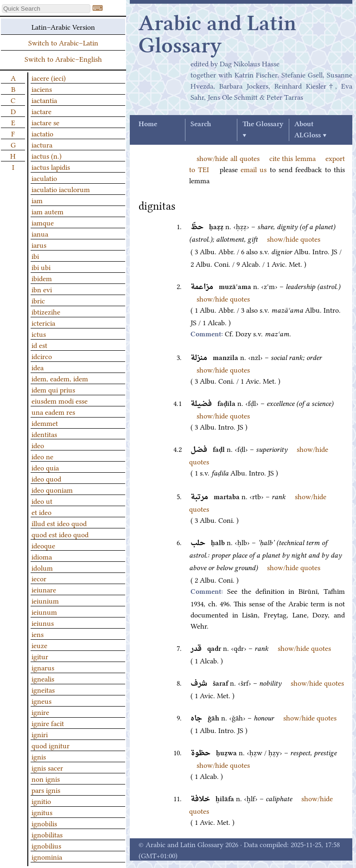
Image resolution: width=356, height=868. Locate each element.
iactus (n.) (47, 155)
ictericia (43, 322)
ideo (38, 445)
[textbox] (46, 9)
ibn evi (42, 289)
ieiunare (44, 589)
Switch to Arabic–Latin (63, 42)
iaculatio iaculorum (61, 189)
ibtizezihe (46, 311)
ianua (40, 233)
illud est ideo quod (59, 523)
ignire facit (48, 723)
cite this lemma (293, 158)
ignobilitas (47, 834)
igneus (41, 701)
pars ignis (46, 790)
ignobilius (46, 845)
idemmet (45, 423)
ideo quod (46, 478)
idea (38, 367)
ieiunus (43, 623)
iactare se (45, 122)
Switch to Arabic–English (63, 58)
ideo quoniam (52, 489)
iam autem (48, 211)
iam (37, 200)
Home (148, 124)
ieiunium (45, 600)
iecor (39, 578)
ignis (39, 756)
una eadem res (53, 411)
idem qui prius (53, 389)
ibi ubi (41, 267)
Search (201, 124)
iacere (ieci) (49, 77)
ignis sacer (47, 767)
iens (38, 634)
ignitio (41, 801)
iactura (42, 144)
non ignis (46, 778)
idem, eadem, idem (60, 378)
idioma (42, 556)
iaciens (42, 89)
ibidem (42, 278)
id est (39, 345)
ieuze (39, 645)
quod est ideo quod (60, 534)
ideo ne (42, 456)
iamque (43, 222)
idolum (42, 567)
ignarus (43, 667)
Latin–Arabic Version (63, 26)
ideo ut (42, 501)
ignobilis (44, 823)
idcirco (42, 356)
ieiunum (44, 611)
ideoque (43, 545)
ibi (35, 256)
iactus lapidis (51, 167)
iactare (41, 111)
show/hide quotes (294, 238)
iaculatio (44, 178)
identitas (44, 434)
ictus (39, 334)
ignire (40, 712)
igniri (40, 734)
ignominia (47, 856)
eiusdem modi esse (60, 400)
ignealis (43, 678)
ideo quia (45, 467)
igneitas (43, 689)
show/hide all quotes (228, 158)
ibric (38, 300)
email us (254, 169)
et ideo (41, 512)
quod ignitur (51, 745)
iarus (39, 244)
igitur (40, 656)
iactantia (44, 100)
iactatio (42, 133)
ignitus (42, 812)
